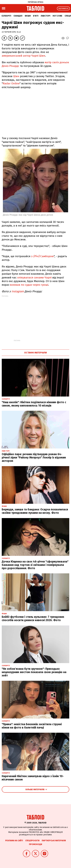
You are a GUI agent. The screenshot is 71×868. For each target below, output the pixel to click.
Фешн (28, 16)
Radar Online (11, 83)
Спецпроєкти (32, 841)
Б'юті (36, 16)
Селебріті (6, 16)
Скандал (18, 16)
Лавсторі (45, 16)
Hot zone (57, 16)
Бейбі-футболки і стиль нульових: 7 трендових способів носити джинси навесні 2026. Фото (33, 619)
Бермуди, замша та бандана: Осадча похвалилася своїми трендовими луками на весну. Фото (35, 511)
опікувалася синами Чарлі (34, 277)
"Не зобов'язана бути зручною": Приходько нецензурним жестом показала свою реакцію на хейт (34, 672)
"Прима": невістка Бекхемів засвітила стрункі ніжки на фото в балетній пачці (32, 726)
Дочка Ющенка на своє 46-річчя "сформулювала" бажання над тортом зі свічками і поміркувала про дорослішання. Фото (35, 565)
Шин (16, 76)
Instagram (18, 291)
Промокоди (35, 844)
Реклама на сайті (14, 841)
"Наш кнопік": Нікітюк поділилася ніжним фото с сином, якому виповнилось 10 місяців (34, 404)
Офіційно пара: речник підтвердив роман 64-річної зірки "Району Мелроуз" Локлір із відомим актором (34, 458)
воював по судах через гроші (29, 285)
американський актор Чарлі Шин (23, 56)
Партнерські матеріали (54, 841)
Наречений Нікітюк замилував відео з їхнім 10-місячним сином (33, 778)
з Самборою (42, 256)
